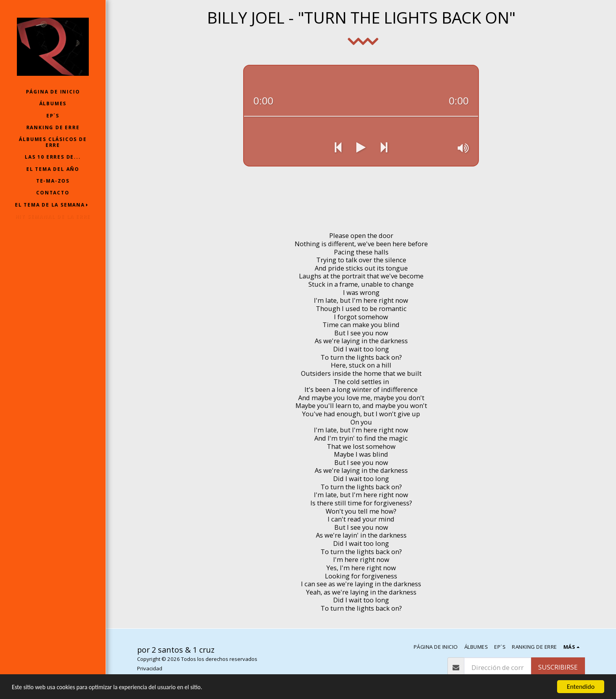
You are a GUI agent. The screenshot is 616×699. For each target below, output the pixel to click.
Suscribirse (558, 667)
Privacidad (150, 668)
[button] (53, 205)
